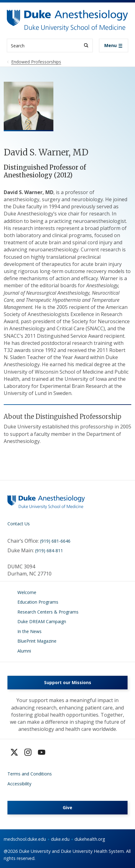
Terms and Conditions (30, 774)
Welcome (27, 592)
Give (67, 807)
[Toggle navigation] (114, 46)
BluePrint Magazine (37, 641)
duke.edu (60, 839)
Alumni (24, 651)
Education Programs (38, 602)
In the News (29, 631)
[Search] (86, 45)
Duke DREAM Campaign (42, 621)
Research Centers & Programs (48, 612)
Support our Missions (68, 682)
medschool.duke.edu (25, 839)
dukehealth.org (90, 839)
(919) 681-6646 (55, 541)
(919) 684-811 (49, 551)
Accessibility (19, 784)
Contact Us (19, 524)
